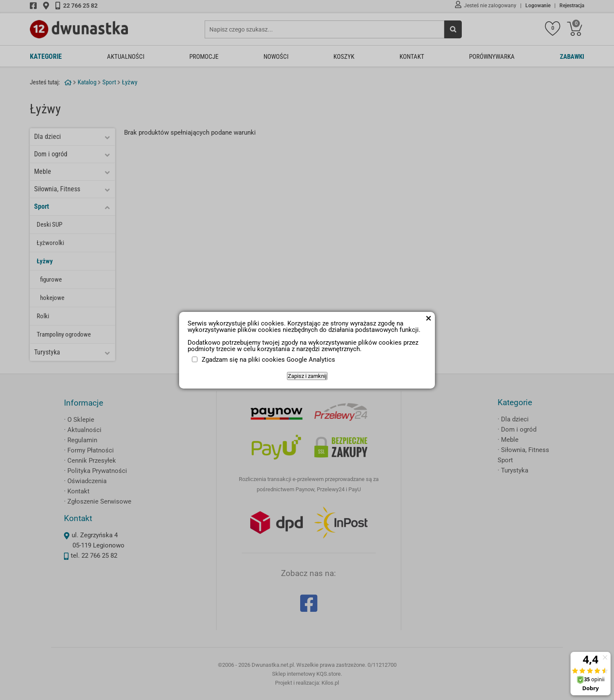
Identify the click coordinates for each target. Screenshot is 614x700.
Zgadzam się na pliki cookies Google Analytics (268, 360)
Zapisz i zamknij (307, 376)
